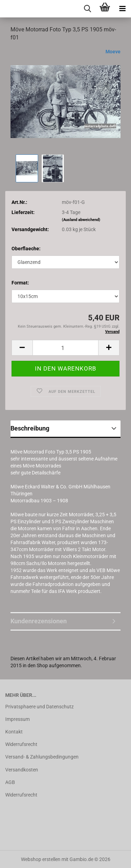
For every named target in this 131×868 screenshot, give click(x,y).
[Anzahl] (65, 348)
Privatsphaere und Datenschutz (39, 707)
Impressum (17, 719)
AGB (10, 782)
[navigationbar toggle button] (122, 9)
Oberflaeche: (26, 249)
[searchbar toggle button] (87, 9)
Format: (20, 283)
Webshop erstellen (41, 859)
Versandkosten (22, 770)
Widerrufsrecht (21, 744)
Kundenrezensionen (39, 621)
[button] (22, 348)
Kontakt (14, 732)
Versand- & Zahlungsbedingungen (42, 757)
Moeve (113, 52)
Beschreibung (30, 428)
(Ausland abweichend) (81, 220)
